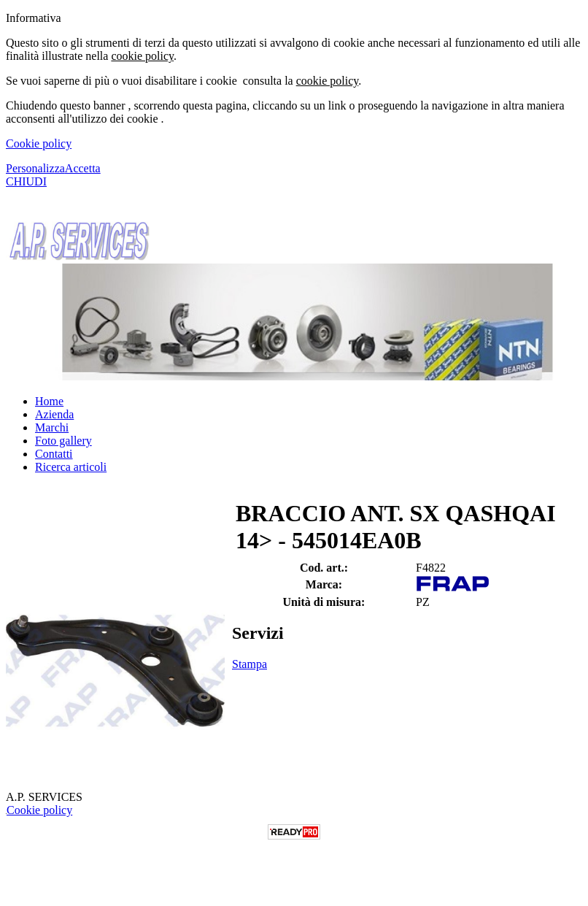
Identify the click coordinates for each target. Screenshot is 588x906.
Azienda (54, 414)
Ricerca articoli (71, 467)
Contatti (54, 454)
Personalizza (35, 168)
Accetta (83, 168)
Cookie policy (39, 143)
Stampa (249, 664)
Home (49, 401)
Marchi (52, 427)
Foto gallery (63, 441)
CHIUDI (26, 181)
